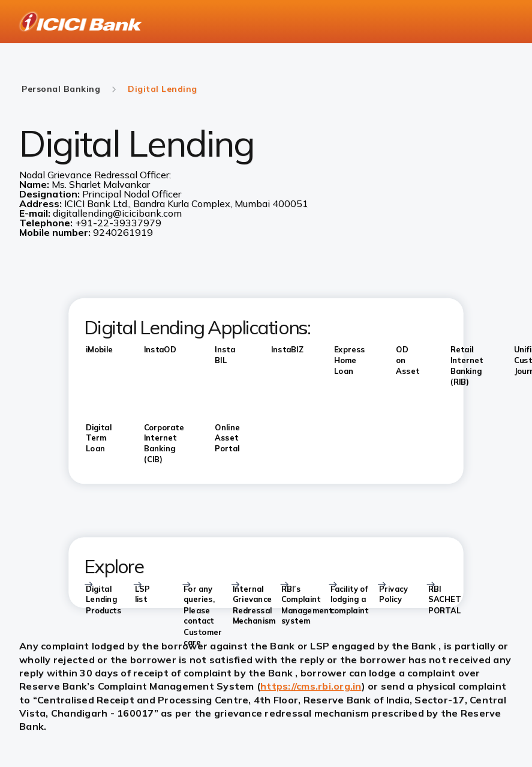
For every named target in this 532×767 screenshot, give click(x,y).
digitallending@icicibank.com (117, 213)
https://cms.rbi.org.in (311, 686)
